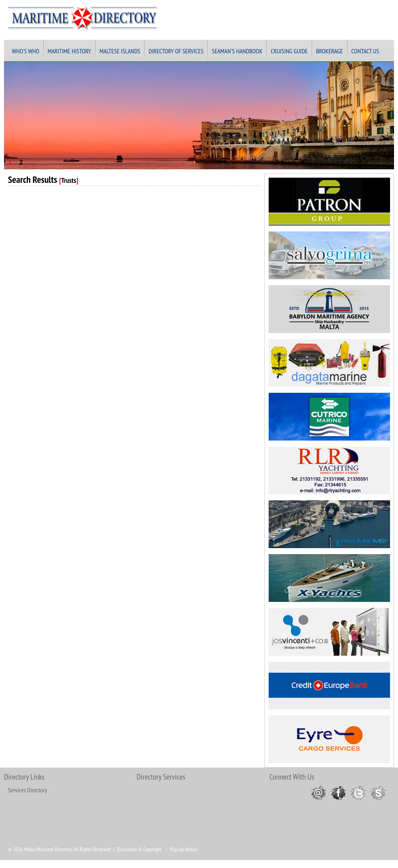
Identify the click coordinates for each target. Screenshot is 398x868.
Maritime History (69, 51)
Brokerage (330, 51)
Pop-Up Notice (184, 849)
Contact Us (365, 51)
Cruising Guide (289, 51)
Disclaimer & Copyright (139, 849)
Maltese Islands (120, 51)
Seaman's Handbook (237, 51)
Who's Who (26, 51)
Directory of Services (176, 51)
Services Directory (27, 790)
